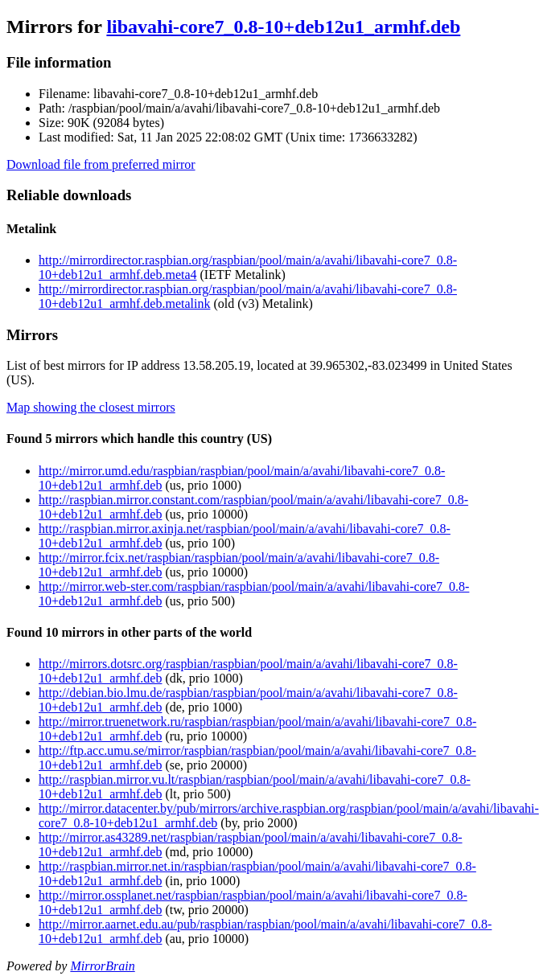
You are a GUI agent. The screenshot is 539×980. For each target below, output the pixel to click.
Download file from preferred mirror (101, 164)
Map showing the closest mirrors (91, 407)
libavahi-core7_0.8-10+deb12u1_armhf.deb (283, 27)
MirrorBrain (102, 966)
